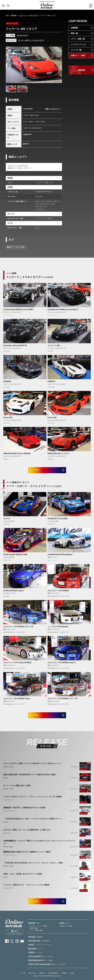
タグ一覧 (23, 978)
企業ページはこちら (52, 109)
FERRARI (7, 381)
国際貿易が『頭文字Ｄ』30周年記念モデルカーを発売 (24, 811)
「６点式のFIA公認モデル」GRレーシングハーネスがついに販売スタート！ (33, 822)
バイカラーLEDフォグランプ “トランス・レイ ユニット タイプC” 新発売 (32, 800)
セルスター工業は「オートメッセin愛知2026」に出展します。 (28, 833)
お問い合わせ (32, 978)
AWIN (5, 881)
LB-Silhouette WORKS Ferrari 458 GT (63, 310)
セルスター (7, 836)
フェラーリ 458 (54, 345)
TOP (7, 15)
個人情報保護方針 (53, 978)
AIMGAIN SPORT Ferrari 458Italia (17, 453)
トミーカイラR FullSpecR (58, 628)
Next (58, 65)
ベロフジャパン (9, 803)
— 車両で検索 (33, 933)
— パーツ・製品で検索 (35, 936)
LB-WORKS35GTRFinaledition (60, 556)
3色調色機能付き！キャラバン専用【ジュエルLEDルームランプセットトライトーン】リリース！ (39, 846)
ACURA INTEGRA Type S (14, 592)
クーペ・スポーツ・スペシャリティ (31, 40)
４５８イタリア (33, 15)
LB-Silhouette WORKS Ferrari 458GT (18, 310)
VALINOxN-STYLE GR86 (57, 520)
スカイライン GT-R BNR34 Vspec (17, 700)
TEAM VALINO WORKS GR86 (15, 556)
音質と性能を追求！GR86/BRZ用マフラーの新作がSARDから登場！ (30, 778)
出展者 (72, 978)
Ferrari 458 (8, 418)
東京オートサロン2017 (16, 247)
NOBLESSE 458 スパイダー (59, 453)
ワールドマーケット (10, 814)
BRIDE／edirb (8, 792)
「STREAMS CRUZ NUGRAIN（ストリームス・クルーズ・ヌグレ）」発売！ (34, 866)
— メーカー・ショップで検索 (38, 931)
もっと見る (37, 471)
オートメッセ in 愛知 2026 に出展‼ (17, 789)
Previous (9, 65)
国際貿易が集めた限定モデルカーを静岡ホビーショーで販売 (27, 855)
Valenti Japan (8, 770)
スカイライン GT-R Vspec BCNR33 (17, 664)
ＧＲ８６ (7, 520)
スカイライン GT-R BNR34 (58, 592)
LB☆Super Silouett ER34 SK (15, 345)
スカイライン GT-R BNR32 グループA (18, 628)
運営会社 (42, 978)
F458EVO (51, 381)
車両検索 (14, 15)
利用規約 (64, 978)
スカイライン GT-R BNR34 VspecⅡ (62, 664)
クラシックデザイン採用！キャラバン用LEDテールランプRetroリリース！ (33, 767)
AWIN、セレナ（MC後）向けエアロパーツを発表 (23, 877)
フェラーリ (22, 15)
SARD (5, 781)
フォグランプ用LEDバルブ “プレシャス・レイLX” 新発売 (26, 888)
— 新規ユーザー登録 (65, 931)
